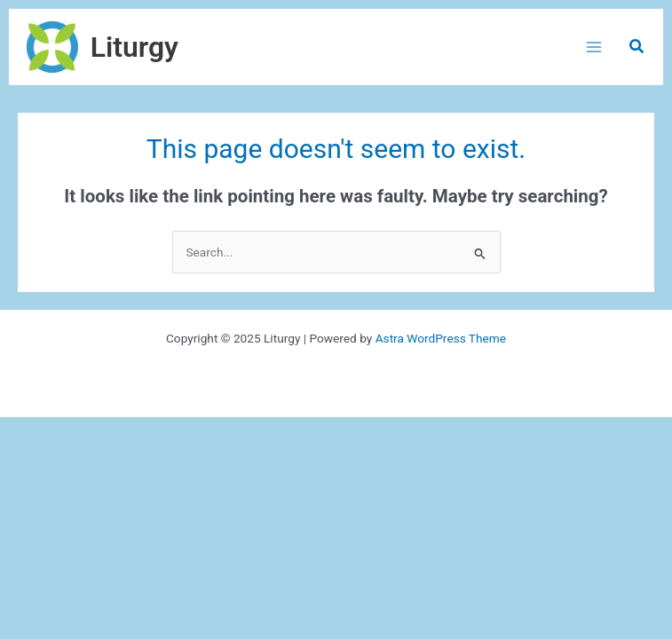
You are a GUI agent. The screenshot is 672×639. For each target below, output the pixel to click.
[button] (637, 47)
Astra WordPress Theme (441, 338)
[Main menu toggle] (593, 47)
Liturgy (134, 47)
